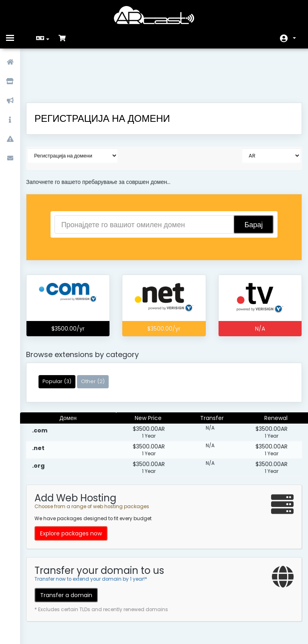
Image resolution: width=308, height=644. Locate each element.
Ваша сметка (294, 38)
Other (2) (99, 339)
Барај (249, 183)
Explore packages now (77, 491)
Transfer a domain (72, 553)
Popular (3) (63, 339)
